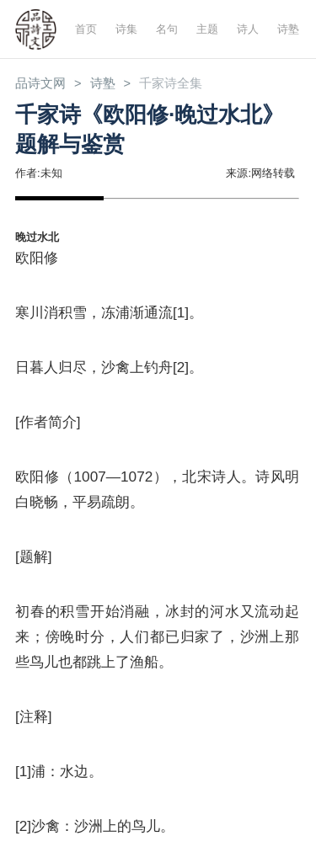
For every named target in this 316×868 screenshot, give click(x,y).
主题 (207, 29)
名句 (167, 29)
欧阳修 (37, 258)
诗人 (248, 29)
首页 (86, 29)
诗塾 (288, 29)
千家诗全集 (171, 83)
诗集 (126, 29)
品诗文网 (40, 83)
